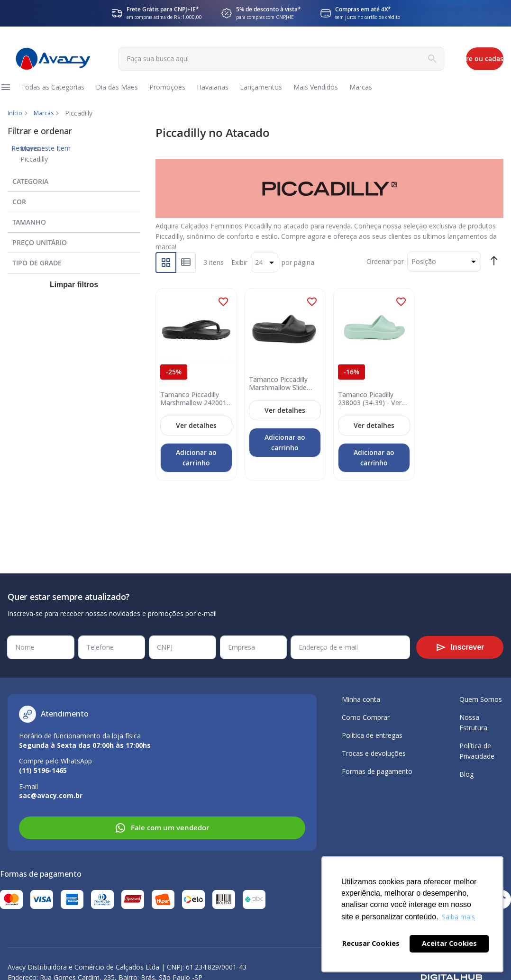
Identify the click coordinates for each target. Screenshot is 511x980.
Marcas (46, 125)
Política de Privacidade (477, 751)
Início (16, 125)
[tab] (74, 191)
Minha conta (361, 699)
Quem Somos (481, 699)
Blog (466, 774)
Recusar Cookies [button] (371, 943)
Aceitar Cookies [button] (449, 943)
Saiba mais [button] (458, 917)
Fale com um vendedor (162, 828)
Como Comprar (366, 717)
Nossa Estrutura (473, 722)
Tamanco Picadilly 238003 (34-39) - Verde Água (369, 408)
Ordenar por (385, 274)
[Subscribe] (460, 647)
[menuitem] (55, 93)
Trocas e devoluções (374, 753)
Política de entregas (372, 735)
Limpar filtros (74, 297)
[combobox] (236, 59)
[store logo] (48, 59)
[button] (223, 314)
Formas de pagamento (377, 771)
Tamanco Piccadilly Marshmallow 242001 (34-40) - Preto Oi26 (193, 408)
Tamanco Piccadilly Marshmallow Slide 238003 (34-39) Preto (282, 393)
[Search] (356, 59)
